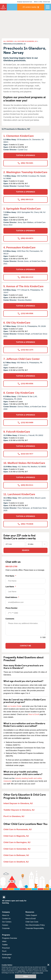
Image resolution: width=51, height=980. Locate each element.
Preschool (6, 948)
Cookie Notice (21, 971)
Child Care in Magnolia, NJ (16, 836)
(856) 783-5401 (25, 163)
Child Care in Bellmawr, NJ (16, 855)
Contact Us (6, 919)
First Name (25, 579)
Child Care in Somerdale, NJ (17, 849)
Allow (25, 976)
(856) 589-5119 (25, 199)
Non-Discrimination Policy (35, 925)
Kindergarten (7, 954)
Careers (5, 925)
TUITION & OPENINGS (25, 155)
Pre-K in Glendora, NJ (14, 816)
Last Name (25, 590)
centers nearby (30, 7)
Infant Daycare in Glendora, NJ (18, 803)
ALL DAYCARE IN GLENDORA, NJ (26, 41)
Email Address (25, 601)
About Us (6, 915)
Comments (10, 619)
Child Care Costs (32, 922)
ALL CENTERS (8, 41)
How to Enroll (34, 714)
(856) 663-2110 (25, 277)
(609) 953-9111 (25, 485)
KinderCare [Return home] (3, 7)
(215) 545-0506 (25, 313)
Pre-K (4, 951)
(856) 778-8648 (25, 524)
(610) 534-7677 (25, 454)
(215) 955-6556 (25, 384)
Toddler (5, 945)
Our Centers (7, 922)
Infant (4, 941)
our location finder (15, 706)
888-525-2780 (11, 567)
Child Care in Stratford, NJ (16, 862)
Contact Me (25, 646)
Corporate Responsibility (35, 928)
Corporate (6, 928)
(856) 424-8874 (25, 238)
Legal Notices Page (37, 973)
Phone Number (25, 612)
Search (26, 550)
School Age (6, 958)
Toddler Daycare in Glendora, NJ (19, 810)
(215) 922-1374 (25, 350)
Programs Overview (10, 938)
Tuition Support (31, 915)
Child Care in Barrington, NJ (17, 842)
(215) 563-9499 (25, 423)
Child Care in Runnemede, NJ (18, 829)
